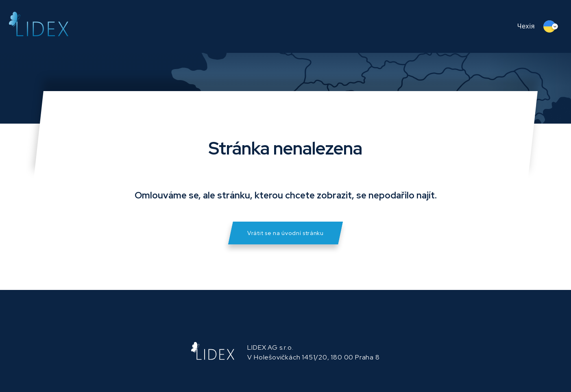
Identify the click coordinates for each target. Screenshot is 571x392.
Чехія (526, 26)
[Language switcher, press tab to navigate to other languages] (553, 26)
